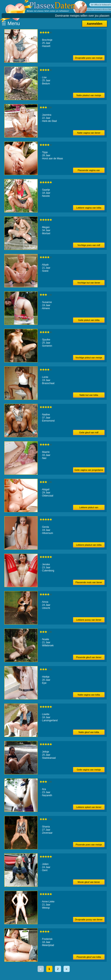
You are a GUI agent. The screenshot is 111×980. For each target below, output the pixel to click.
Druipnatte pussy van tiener (89, 919)
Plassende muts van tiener (89, 582)
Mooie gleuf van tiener (89, 882)
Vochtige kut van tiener (89, 283)
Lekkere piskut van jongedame (89, 508)
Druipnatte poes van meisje (89, 58)
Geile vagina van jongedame (89, 470)
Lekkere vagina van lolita (89, 208)
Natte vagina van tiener (89, 133)
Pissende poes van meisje (89, 845)
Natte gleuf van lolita (89, 732)
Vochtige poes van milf (89, 245)
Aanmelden (94, 24)
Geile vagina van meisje (89, 770)
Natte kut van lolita (89, 395)
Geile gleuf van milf (89, 432)
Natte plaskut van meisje (89, 95)
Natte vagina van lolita (89, 695)
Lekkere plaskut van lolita (89, 545)
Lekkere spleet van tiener (89, 807)
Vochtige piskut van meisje (89, 358)
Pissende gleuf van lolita (89, 957)
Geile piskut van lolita (89, 320)
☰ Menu (11, 23)
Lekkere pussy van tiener (89, 620)
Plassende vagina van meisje (89, 171)
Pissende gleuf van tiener (89, 657)
